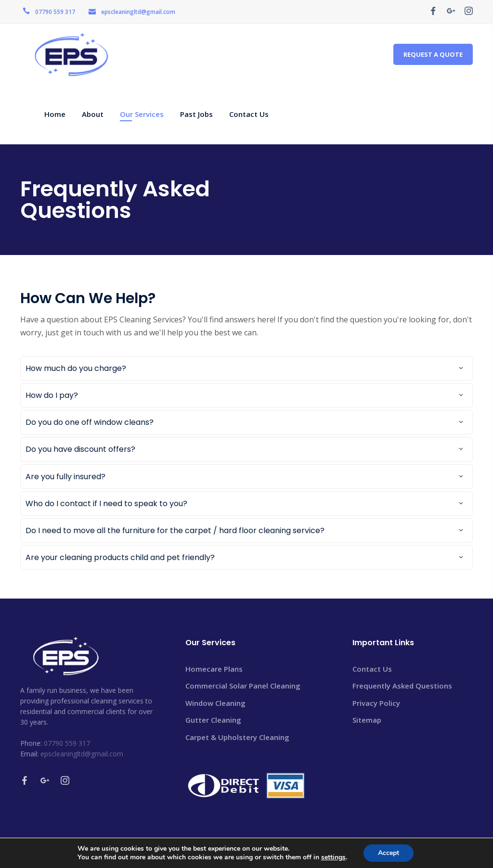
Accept (389, 853)
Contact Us (372, 669)
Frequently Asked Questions (402, 686)
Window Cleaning (215, 703)
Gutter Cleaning (213, 720)
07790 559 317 (55, 12)
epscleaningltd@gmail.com (138, 12)
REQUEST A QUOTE (433, 54)
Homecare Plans (214, 669)
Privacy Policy (376, 703)
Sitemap (367, 720)
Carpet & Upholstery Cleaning (237, 737)
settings (333, 857)
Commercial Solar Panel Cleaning (243, 686)
